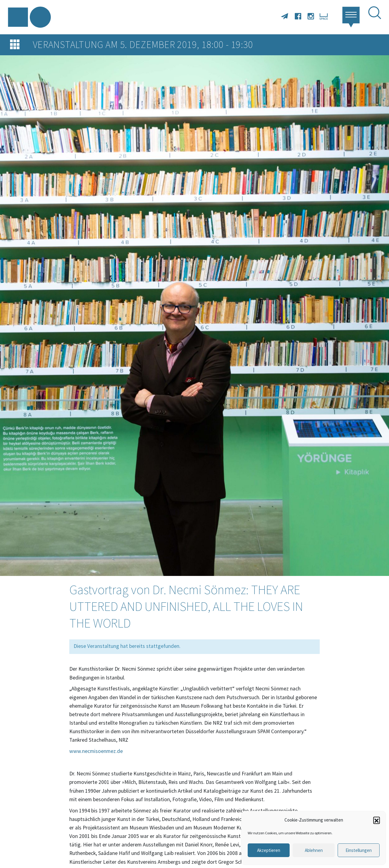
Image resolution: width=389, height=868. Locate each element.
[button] (377, 820)
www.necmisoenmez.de (96, 751)
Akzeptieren (269, 850)
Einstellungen (359, 850)
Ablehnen (314, 850)
